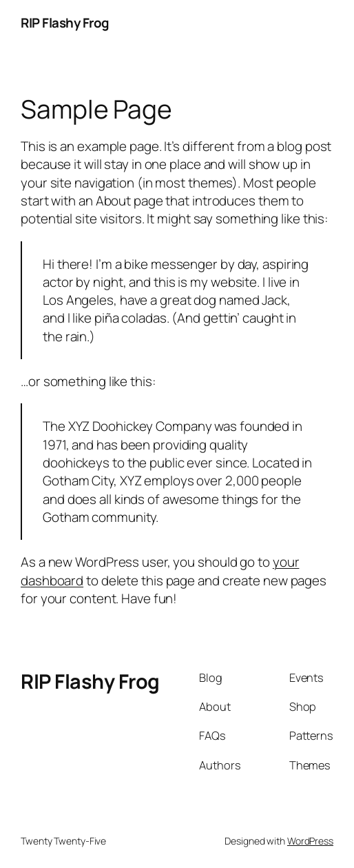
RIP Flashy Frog (65, 23)
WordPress (310, 841)
